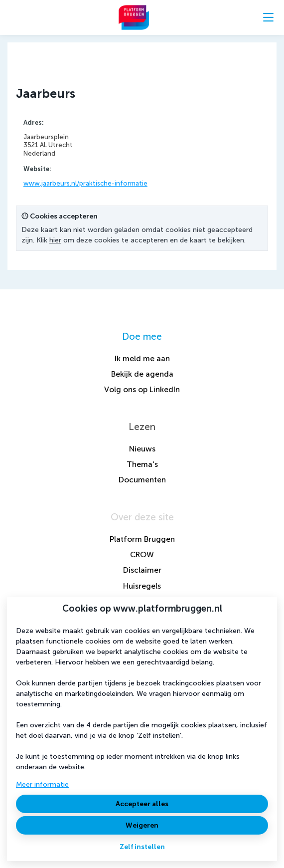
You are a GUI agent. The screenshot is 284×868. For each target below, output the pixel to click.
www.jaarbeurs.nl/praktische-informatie (85, 183)
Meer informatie (42, 784)
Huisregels (142, 586)
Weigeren (142, 825)
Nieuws (142, 449)
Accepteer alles (142, 804)
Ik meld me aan (142, 358)
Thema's (142, 464)
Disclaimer (142, 570)
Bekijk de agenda (142, 374)
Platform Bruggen (142, 539)
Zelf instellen (142, 847)
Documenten (142, 480)
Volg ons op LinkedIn (142, 389)
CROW (142, 554)
